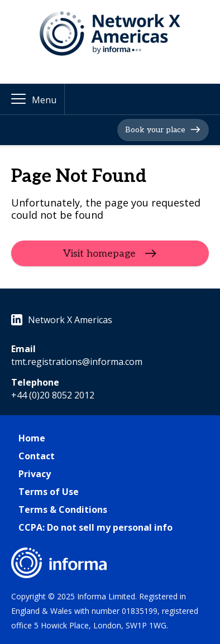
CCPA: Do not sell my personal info (95, 527)
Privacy (35, 474)
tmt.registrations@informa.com (77, 362)
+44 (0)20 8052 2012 (53, 395)
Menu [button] (44, 100)
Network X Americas (62, 320)
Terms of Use (49, 492)
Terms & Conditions (63, 510)
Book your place (155, 130)
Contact (37, 456)
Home (32, 438)
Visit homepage (99, 254)
